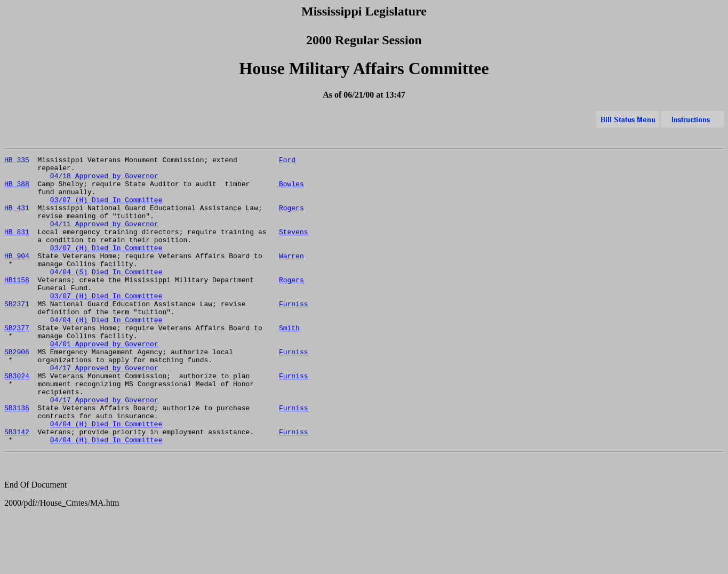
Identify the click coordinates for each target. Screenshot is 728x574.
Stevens (294, 248)
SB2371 (17, 334)
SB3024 (17, 420)
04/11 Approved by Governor (104, 238)
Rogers (291, 219)
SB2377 (17, 363)
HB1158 (17, 305)
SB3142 (17, 488)
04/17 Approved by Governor (104, 411)
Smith (289, 363)
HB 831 (17, 248)
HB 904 (17, 276)
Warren (291, 276)
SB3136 (17, 459)
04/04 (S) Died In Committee (106, 296)
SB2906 (17, 392)
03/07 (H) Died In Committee (106, 209)
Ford (287, 161)
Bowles (291, 190)
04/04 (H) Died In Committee (106, 353)
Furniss (294, 334)
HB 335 (17, 161)
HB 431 (17, 219)
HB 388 (17, 190)
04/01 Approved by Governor (104, 382)
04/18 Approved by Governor (104, 180)
